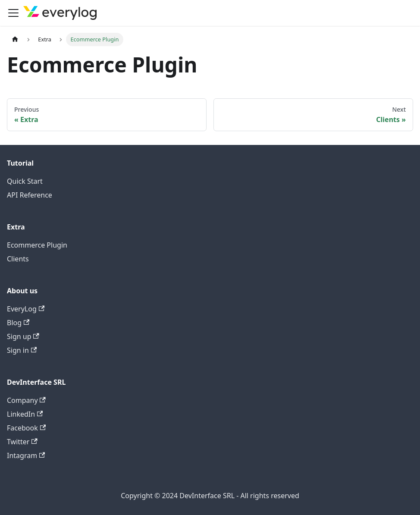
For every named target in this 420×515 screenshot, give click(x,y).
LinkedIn (25, 414)
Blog (18, 323)
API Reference (30, 195)
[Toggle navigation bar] (13, 13)
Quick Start (25, 181)
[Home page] (15, 39)
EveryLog (26, 309)
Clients (18, 259)
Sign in (22, 350)
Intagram (26, 455)
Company (26, 400)
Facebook (26, 428)
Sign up (23, 336)
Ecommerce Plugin (37, 245)
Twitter (22, 442)
